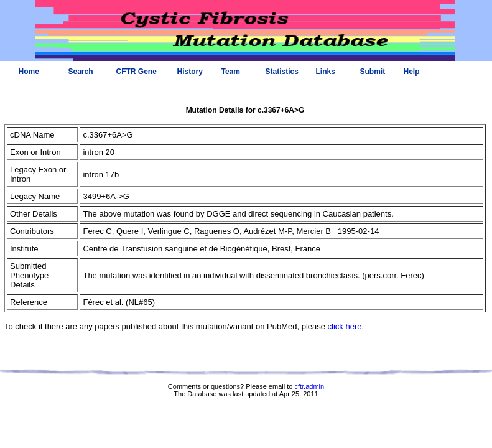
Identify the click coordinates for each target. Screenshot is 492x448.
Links (326, 72)
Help (412, 72)
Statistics (282, 72)
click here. (346, 326)
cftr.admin (309, 386)
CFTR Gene (137, 72)
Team (231, 72)
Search (81, 72)
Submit (373, 72)
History (190, 72)
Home (29, 72)
